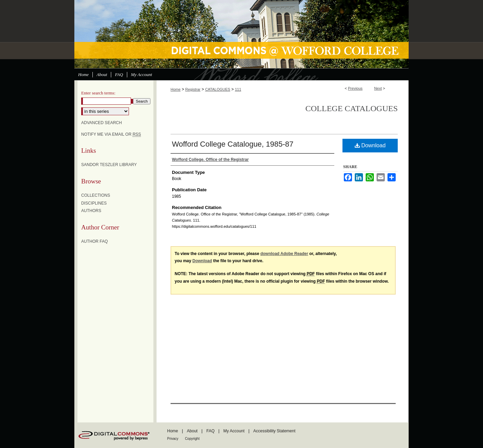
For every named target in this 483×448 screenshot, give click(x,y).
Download (370, 145)
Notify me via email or (111, 134)
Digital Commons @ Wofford (241, 34)
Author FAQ (94, 241)
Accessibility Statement (274, 431)
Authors (91, 211)
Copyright (192, 439)
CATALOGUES (218, 89)
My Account (234, 431)
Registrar (193, 89)
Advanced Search (101, 123)
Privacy (173, 439)
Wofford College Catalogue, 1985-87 (233, 144)
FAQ (210, 431)
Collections (96, 195)
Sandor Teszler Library (109, 165)
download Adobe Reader (284, 254)
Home (175, 89)
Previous (355, 88)
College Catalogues (352, 108)
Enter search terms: (98, 93)
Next (378, 88)
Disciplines (94, 203)
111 (238, 89)
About (192, 431)
